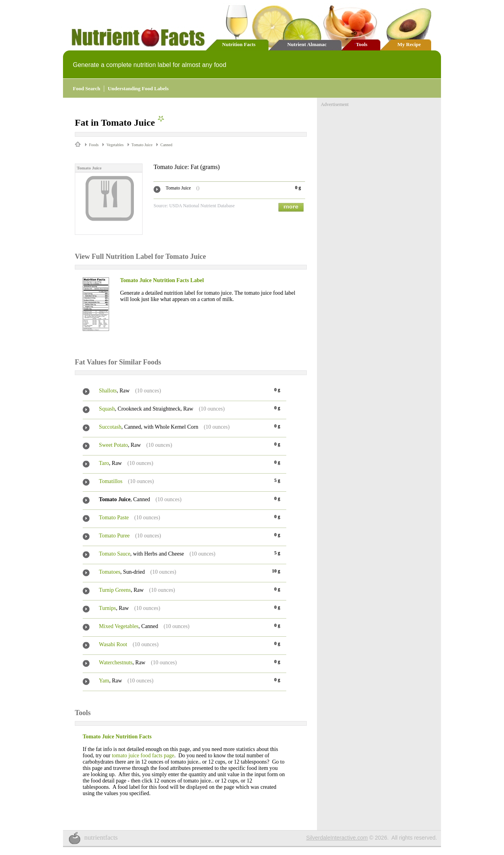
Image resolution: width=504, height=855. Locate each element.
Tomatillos (111, 481)
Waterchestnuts (116, 663)
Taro (104, 463)
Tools (362, 44)
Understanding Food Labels (138, 88)
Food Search (86, 88)
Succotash (110, 427)
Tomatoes (109, 572)
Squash (107, 409)
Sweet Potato (113, 445)
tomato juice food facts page (143, 756)
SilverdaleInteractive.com (337, 838)
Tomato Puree (114, 536)
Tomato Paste (114, 518)
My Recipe (409, 44)
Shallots (108, 391)
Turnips (107, 608)
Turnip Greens (115, 590)
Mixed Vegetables (119, 626)
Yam (104, 681)
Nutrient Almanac (307, 44)
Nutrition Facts (239, 44)
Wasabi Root (113, 644)
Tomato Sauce (115, 554)
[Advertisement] (380, 157)
